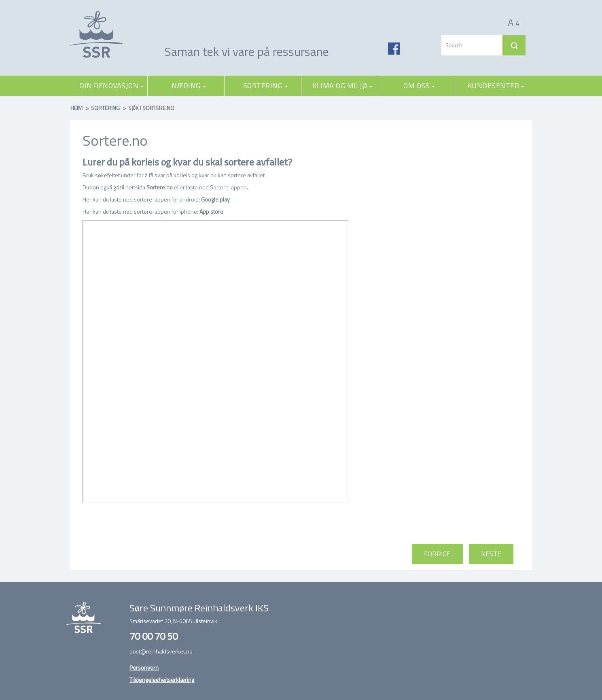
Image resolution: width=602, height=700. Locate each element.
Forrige (437, 554)
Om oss (419, 86)
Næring (189, 86)
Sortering (266, 86)
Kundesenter (496, 86)
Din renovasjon (111, 86)
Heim (76, 108)
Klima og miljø (342, 86)
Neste (491, 554)
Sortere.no (160, 187)
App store (211, 211)
